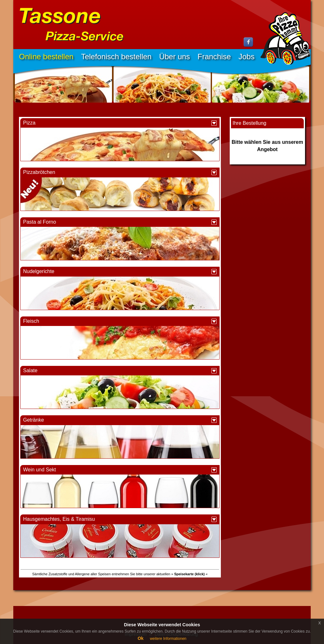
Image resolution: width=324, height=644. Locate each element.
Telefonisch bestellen (116, 57)
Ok (141, 638)
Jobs (247, 57)
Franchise (214, 57)
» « (189, 574)
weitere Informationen (168, 639)
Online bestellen (46, 57)
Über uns (174, 57)
